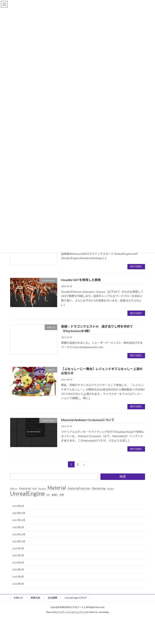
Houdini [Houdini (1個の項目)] (42, 489)
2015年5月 (18, 584)
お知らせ (18, 598)
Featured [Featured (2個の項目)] (25, 488)
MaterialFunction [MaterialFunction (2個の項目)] (79, 488)
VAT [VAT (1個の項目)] (48, 495)
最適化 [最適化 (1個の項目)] (55, 495)
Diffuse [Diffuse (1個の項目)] (14, 489)
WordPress (63, 612)
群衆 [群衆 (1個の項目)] (62, 495)
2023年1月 (18, 527)
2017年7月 (18, 556)
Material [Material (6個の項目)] (57, 488)
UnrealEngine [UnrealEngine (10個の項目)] (27, 493)
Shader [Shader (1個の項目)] (111, 489)
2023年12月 (19, 513)
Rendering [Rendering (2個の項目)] (99, 488)
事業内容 (35, 598)
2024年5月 (18, 506)
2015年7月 (18, 570)
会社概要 (52, 598)
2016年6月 (18, 563)
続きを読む (136, 266)
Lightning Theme (78, 612)
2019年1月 (18, 548)
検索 (123, 476)
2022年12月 (19, 534)
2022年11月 (19, 541)
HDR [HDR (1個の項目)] (35, 489)
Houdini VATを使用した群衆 (81, 280)
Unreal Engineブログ (76, 598)
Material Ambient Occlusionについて (88, 420)
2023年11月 (19, 520)
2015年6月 (18, 577)
